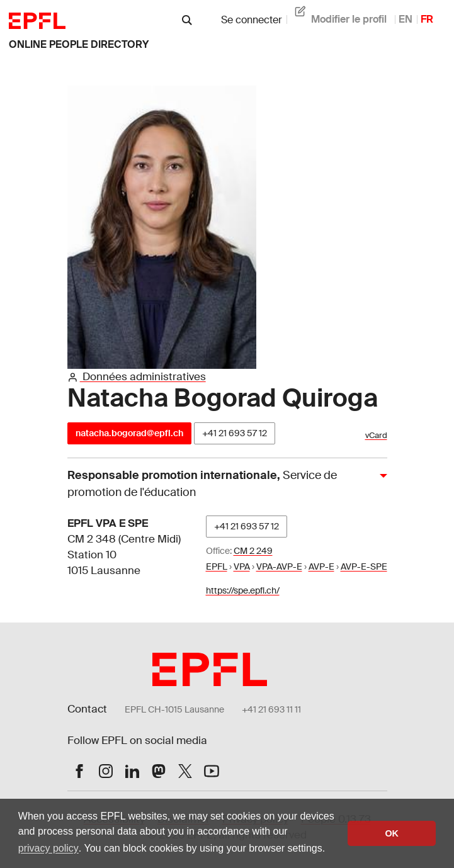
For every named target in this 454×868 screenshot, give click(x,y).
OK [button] (392, 833)
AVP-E (321, 566)
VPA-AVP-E (279, 566)
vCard (376, 436)
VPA (242, 566)
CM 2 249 (253, 551)
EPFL (217, 566)
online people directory (79, 44)
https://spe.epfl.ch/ (243, 590)
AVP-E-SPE (364, 566)
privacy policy (48, 848)
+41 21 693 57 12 (235, 433)
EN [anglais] (406, 19)
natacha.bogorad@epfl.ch (129, 433)
